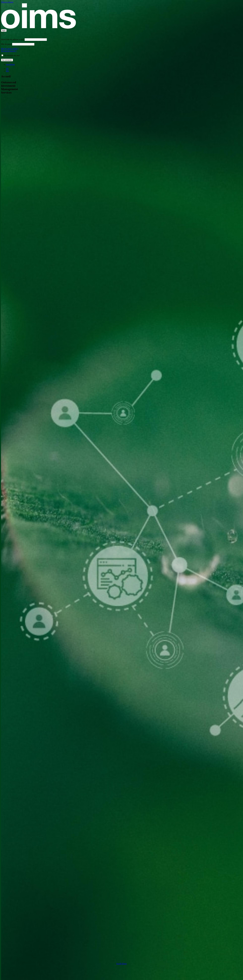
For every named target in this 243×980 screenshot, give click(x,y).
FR (7, 69)
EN (7, 71)
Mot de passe (6, 44)
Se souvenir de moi (11, 55)
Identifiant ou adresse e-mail (13, 39)
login (4, 30)
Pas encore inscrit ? (9, 51)
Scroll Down (121, 964)
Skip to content (7, 2)
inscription (10, 64)
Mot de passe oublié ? (10, 49)
